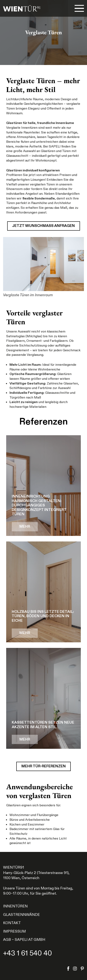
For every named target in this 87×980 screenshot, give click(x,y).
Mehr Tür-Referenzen (44, 766)
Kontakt (12, 923)
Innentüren (15, 906)
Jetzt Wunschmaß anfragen (43, 226)
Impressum (14, 931)
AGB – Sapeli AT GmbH (24, 940)
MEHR (25, 527)
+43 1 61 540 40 (28, 953)
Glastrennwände (21, 915)
